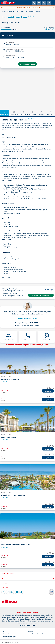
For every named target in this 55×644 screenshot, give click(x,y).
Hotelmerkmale (14, 113)
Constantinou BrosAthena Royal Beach (16, 544)
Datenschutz (6, 634)
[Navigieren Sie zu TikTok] (21, 592)
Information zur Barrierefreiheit (37, 634)
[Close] (53, 7)
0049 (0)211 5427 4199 (27, 318)
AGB (3, 631)
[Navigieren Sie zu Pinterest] (12, 592)
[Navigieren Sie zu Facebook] (3, 592)
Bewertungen (23, 113)
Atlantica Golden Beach (10, 379)
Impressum (31, 631)
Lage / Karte (32, 113)
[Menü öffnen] (53, 3)
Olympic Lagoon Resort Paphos (13, 495)
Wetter (41, 113)
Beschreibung (5, 113)
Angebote (48, 391)
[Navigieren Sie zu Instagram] (8, 592)
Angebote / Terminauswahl (41, 295)
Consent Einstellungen (9, 637)
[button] (27, 574)
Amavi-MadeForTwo (9, 437)
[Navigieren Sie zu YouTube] (17, 592)
